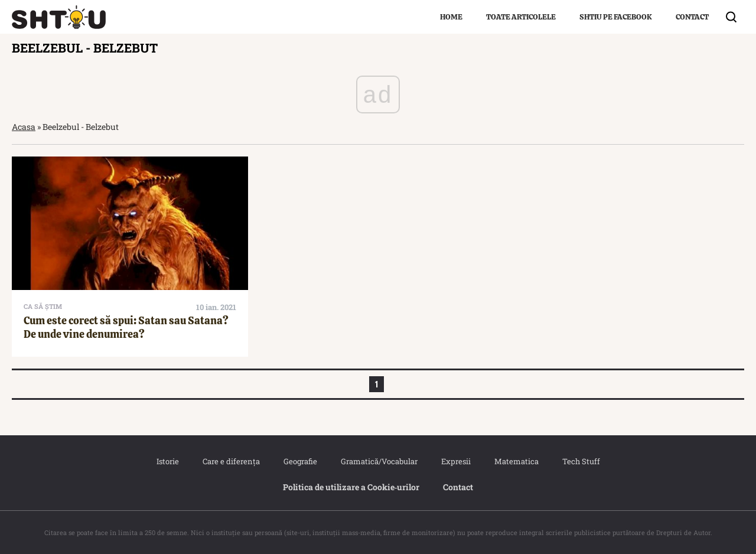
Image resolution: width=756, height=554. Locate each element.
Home (451, 17)
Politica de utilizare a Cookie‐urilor (351, 487)
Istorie (168, 461)
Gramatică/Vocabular (379, 461)
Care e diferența (231, 461)
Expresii (456, 461)
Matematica (517, 461)
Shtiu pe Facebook (616, 17)
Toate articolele (521, 17)
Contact (692, 17)
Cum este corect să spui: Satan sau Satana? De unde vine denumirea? (126, 327)
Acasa (24, 127)
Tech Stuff (581, 461)
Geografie (300, 461)
